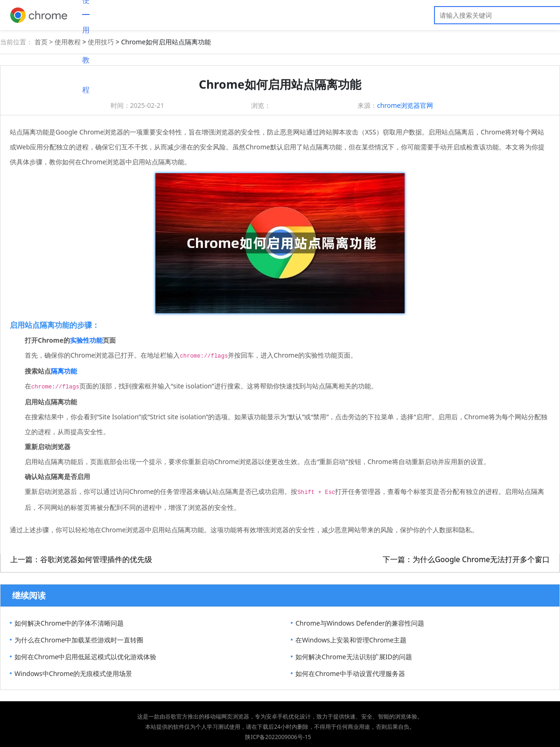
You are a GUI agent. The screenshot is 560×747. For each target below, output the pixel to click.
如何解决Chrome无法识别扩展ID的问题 (353, 657)
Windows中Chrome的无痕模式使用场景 (73, 673)
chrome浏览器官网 (405, 105)
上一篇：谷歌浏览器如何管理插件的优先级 (81, 559)
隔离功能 (64, 371)
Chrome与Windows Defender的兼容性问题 (360, 623)
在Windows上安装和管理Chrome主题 (351, 640)
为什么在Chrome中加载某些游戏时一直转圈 (79, 640)
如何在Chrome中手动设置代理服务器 (350, 673)
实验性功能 (86, 340)
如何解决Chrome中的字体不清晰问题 (69, 623)
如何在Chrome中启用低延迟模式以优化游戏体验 (85, 657)
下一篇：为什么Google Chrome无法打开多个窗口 (466, 559)
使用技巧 (101, 42)
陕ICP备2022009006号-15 (278, 737)
